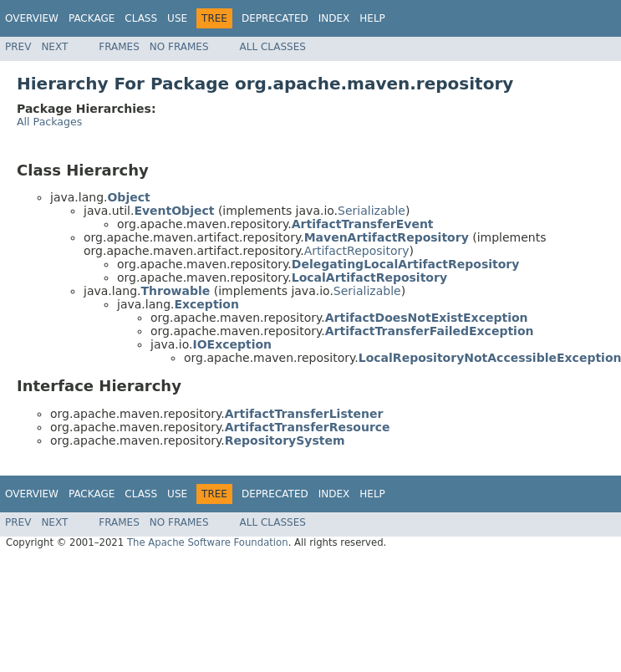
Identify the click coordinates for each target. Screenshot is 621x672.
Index (334, 18)
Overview (32, 18)
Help (372, 18)
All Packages (49, 122)
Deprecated (275, 18)
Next (54, 47)
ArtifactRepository (357, 251)
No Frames (179, 47)
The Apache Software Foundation (208, 542)
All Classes (273, 47)
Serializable (372, 211)
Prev (18, 47)
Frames (119, 47)
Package (92, 18)
